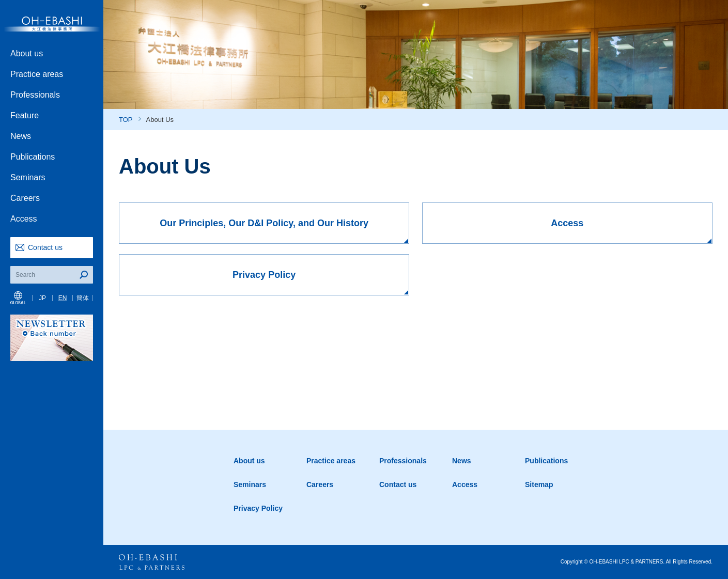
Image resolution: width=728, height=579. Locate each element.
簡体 (83, 298)
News (21, 136)
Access (24, 219)
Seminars (28, 177)
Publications (33, 157)
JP (42, 298)
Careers (25, 198)
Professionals (35, 95)
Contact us (45, 247)
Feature (25, 115)
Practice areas (37, 74)
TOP (126, 120)
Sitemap (539, 484)
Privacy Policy (258, 508)
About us (27, 53)
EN (63, 298)
